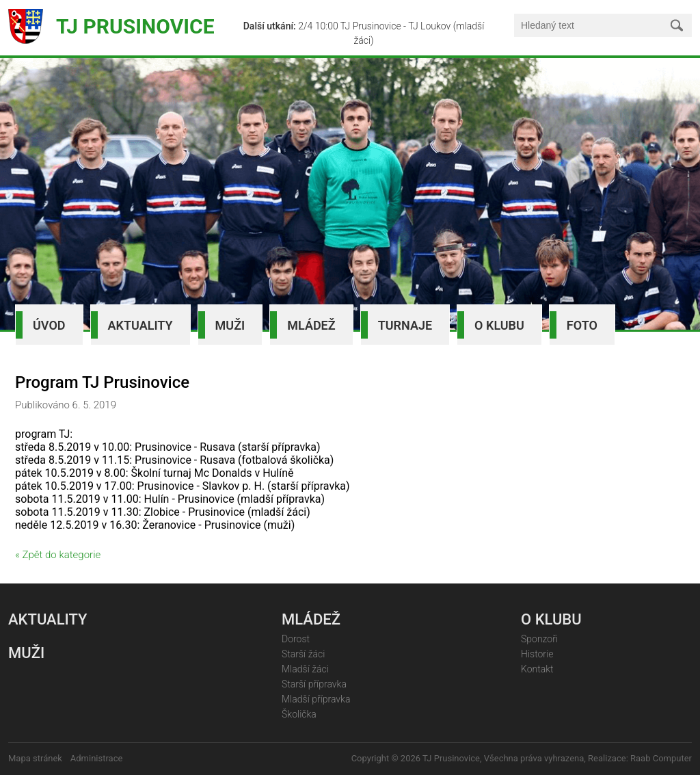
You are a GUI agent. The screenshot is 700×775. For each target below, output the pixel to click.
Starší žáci (303, 654)
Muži (230, 325)
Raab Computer (661, 758)
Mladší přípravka (316, 699)
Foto (582, 325)
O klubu (499, 325)
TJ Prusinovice (135, 26)
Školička (299, 714)
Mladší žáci (305, 669)
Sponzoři (539, 639)
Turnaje (405, 325)
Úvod (49, 325)
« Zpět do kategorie (58, 555)
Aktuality (140, 325)
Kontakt (537, 669)
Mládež (311, 325)
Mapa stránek (35, 758)
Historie (537, 654)
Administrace (97, 758)
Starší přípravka (314, 684)
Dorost (296, 639)
